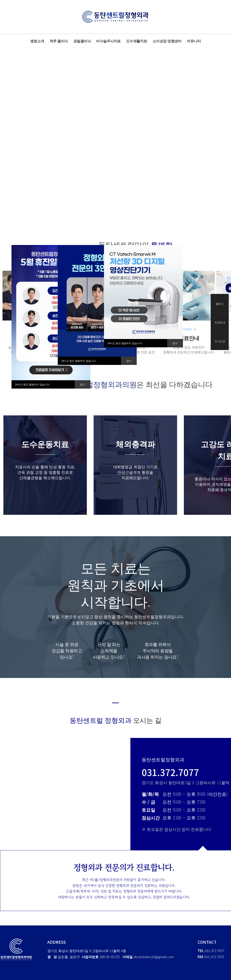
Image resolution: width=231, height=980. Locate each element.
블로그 (220, 303)
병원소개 (37, 41)
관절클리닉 (82, 41)
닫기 (83, 384)
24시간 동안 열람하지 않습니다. (32, 384)
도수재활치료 (137, 41)
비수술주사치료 (108, 41)
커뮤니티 (194, 41)
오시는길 (220, 341)
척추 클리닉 (59, 41)
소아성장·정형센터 (167, 41)
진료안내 (220, 322)
